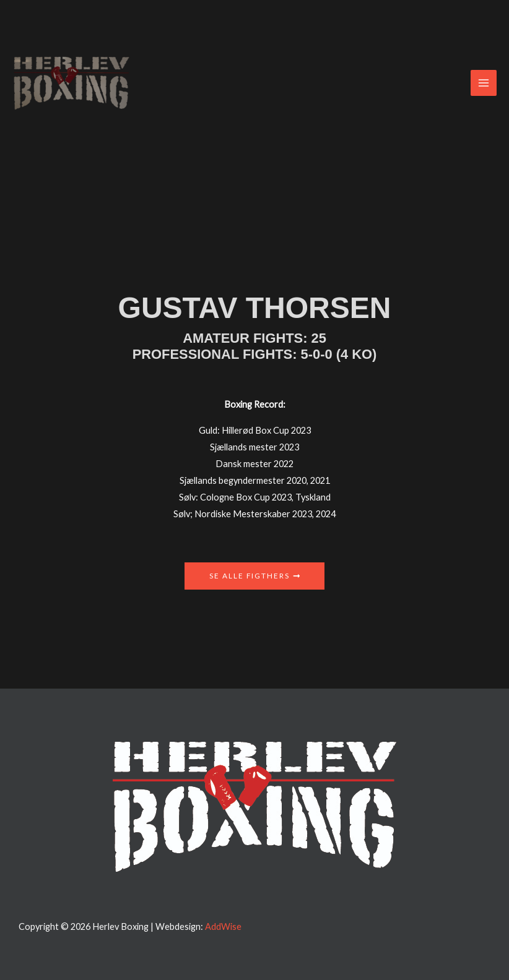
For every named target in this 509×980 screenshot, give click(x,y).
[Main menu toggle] (484, 83)
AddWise (223, 926)
